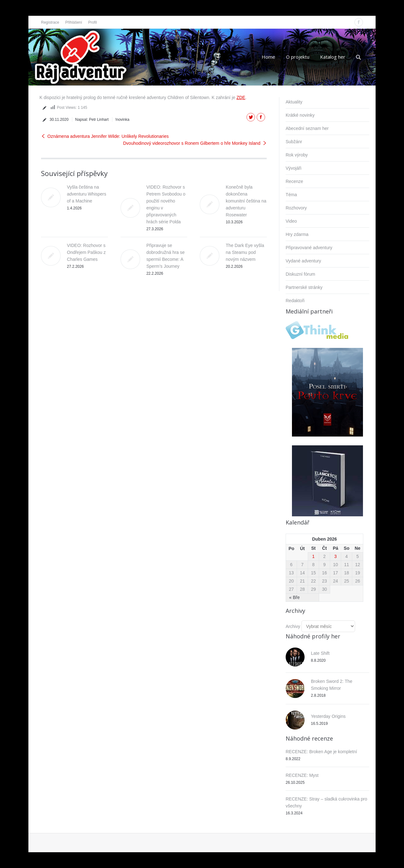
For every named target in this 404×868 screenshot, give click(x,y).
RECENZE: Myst (302, 775)
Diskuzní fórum (300, 274)
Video (291, 221)
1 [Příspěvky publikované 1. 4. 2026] (313, 556)
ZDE (241, 97)
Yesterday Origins (328, 716)
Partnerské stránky (304, 287)
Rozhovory (296, 208)
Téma (291, 195)
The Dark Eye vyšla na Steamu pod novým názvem (245, 252)
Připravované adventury (309, 248)
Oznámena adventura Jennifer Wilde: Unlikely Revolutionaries (108, 136)
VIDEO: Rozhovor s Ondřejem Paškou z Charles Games (86, 252)
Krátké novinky (300, 115)
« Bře (294, 597)
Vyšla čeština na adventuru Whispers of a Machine (87, 194)
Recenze (294, 181)
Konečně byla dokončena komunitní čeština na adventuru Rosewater (246, 201)
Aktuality (294, 102)
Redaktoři (295, 301)
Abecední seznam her (307, 128)
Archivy (293, 626)
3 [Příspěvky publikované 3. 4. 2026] (336, 556)
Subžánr (294, 142)
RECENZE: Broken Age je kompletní (321, 752)
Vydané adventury (303, 261)
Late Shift (320, 653)
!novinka (122, 120)
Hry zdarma (297, 234)
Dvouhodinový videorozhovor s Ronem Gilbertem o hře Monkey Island (192, 143)
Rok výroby (297, 155)
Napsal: (92, 120)
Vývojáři (294, 168)
